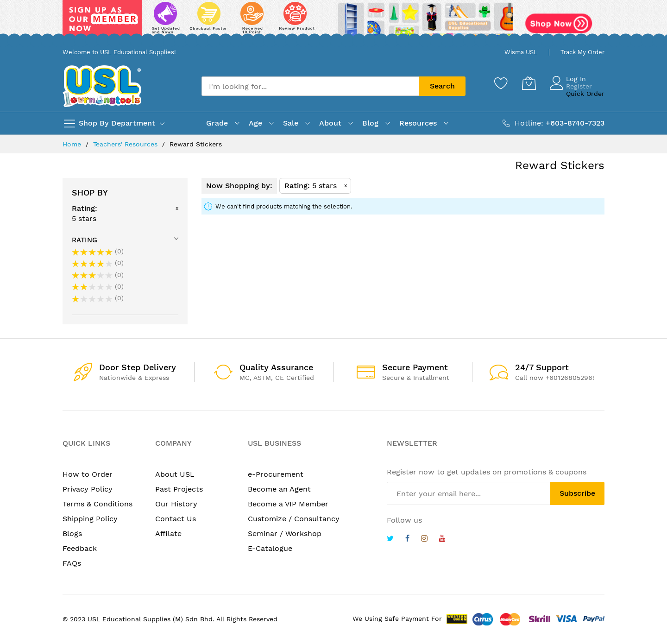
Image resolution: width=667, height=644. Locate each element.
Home (73, 144)
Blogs (72, 534)
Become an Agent (279, 489)
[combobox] (310, 86)
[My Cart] (529, 83)
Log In (576, 79)
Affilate (168, 534)
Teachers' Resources (126, 144)
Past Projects (179, 489)
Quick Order (585, 94)
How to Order (88, 474)
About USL (175, 474)
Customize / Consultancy (294, 519)
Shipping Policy (90, 519)
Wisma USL (521, 52)
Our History (176, 504)
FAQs (72, 563)
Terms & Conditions (98, 504)
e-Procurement (276, 474)
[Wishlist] (501, 83)
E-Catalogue (270, 548)
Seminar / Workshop (285, 534)
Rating (85, 240)
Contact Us (176, 519)
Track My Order (582, 52)
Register (579, 86)
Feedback (80, 548)
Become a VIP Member (288, 504)
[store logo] (102, 86)
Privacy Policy (88, 489)
